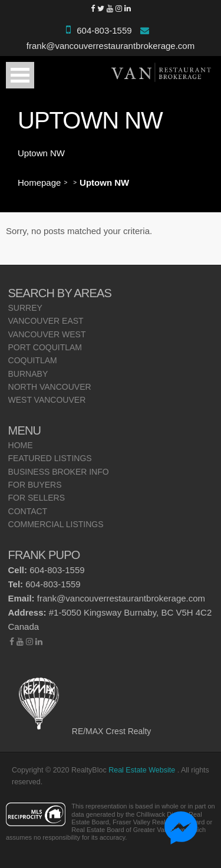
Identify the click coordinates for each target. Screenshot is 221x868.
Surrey (25, 308)
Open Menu (20, 75)
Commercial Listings (56, 524)
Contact (28, 511)
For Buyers (35, 485)
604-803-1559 (104, 30)
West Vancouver (47, 400)
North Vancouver (50, 387)
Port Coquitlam (45, 347)
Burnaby (28, 374)
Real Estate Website (143, 770)
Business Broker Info (59, 472)
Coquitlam (33, 360)
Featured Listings (50, 458)
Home (21, 445)
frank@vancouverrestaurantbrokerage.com (111, 46)
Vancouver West (47, 334)
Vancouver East (46, 321)
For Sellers (37, 498)
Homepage (39, 183)
